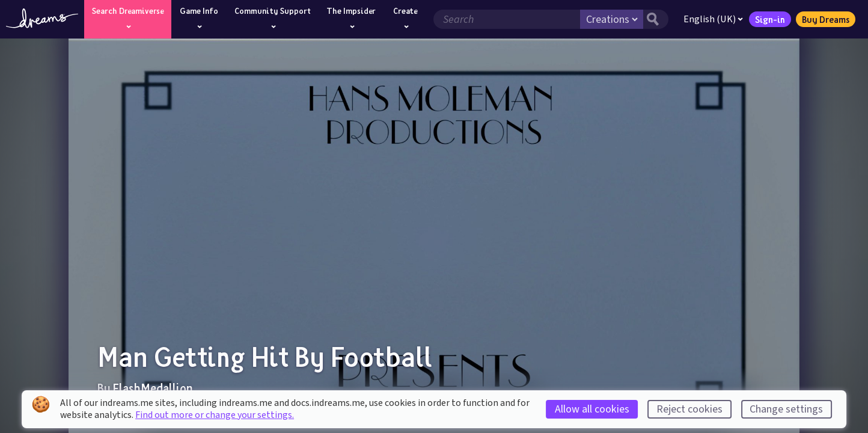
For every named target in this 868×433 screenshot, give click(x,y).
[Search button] (656, 19)
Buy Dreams (826, 19)
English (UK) (713, 19)
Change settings (786, 409)
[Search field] (507, 19)
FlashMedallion (153, 388)
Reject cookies (689, 409)
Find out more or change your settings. (215, 415)
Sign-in (770, 19)
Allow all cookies (592, 409)
